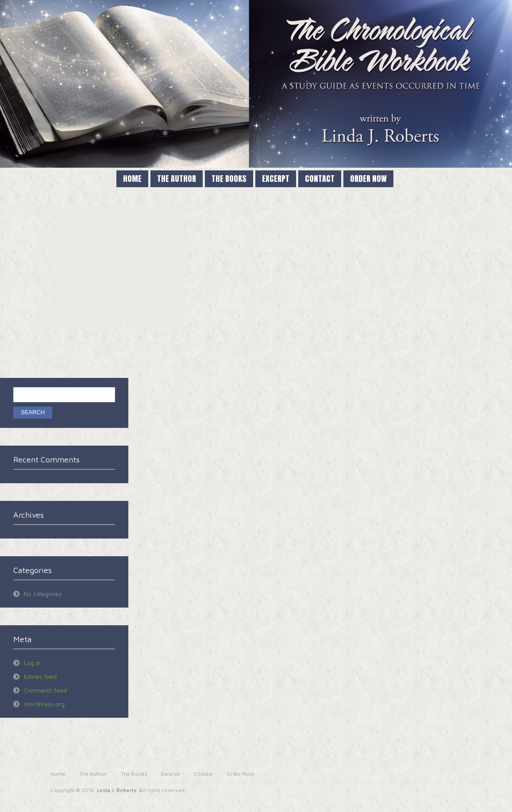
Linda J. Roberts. (117, 790)
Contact (203, 774)
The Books (134, 774)
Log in (32, 663)
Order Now (241, 774)
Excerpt (170, 774)
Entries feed (40, 677)
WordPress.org (44, 704)
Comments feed (45, 690)
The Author (93, 774)
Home (58, 774)
